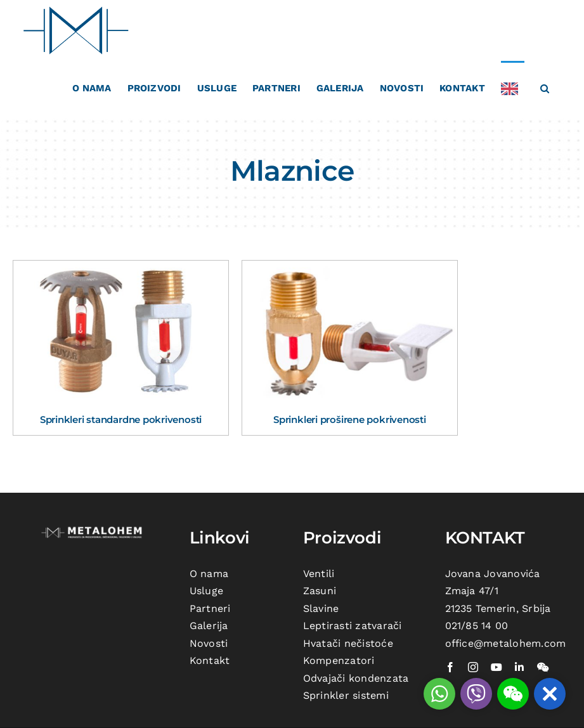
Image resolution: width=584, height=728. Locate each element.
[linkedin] (519, 667)
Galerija (209, 626)
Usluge (206, 591)
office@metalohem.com (506, 643)
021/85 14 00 (477, 626)
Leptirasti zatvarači (353, 626)
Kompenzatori (339, 660)
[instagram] (473, 667)
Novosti (209, 643)
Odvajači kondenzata (356, 678)
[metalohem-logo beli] (93, 529)
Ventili (319, 574)
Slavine (321, 608)
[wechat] (543, 667)
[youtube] (496, 667)
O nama (209, 574)
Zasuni (320, 591)
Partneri (210, 608)
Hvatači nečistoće (348, 643)
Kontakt (210, 660)
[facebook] (450, 667)
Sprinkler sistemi (346, 695)
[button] (545, 88)
